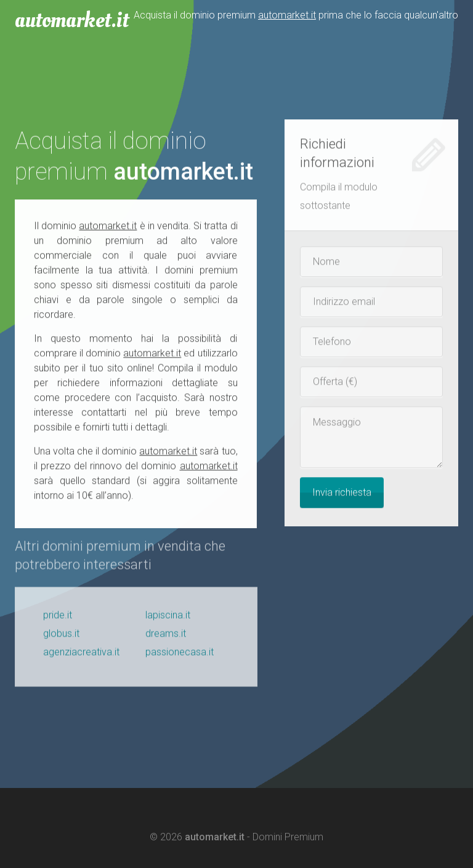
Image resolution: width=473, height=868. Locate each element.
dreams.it (166, 637)
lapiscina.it (168, 618)
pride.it (58, 618)
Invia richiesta (342, 493)
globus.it (61, 637)
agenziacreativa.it (81, 655)
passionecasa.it (180, 655)
